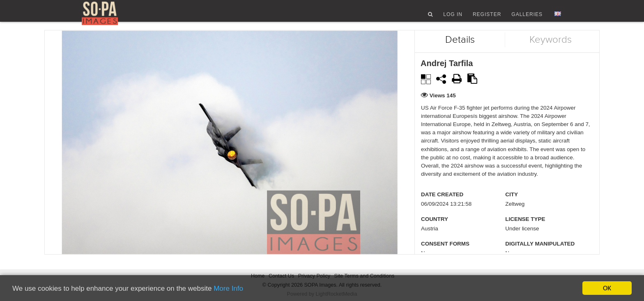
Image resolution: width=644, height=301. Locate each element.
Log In (453, 18)
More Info (228, 289)
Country (435, 230)
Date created (442, 206)
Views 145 (443, 106)
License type (525, 230)
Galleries (527, 18)
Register (487, 18)
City (512, 206)
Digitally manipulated (540, 255)
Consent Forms (445, 255)
